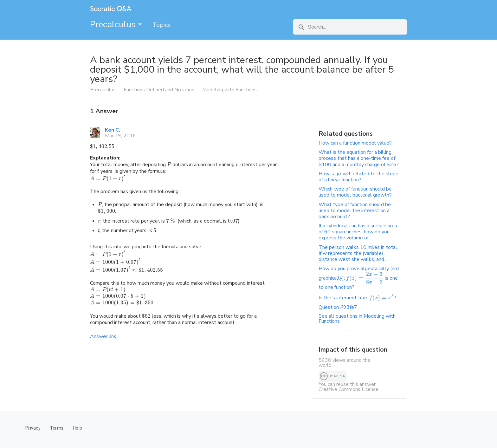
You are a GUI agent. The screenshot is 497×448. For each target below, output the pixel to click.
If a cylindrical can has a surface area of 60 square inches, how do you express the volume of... (358, 232)
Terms (57, 428)
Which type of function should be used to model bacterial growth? (355, 192)
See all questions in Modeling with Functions (357, 319)
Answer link (103, 336)
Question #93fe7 (338, 307)
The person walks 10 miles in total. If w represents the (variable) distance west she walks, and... (358, 253)
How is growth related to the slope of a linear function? (358, 177)
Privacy (33, 428)
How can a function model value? (355, 143)
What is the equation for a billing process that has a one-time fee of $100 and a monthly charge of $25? (359, 158)
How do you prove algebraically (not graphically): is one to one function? (359, 278)
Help (77, 428)
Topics (162, 25)
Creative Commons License (349, 389)
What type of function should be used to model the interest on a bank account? (355, 211)
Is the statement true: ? (357, 298)
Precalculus (116, 24)
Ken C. (113, 130)
